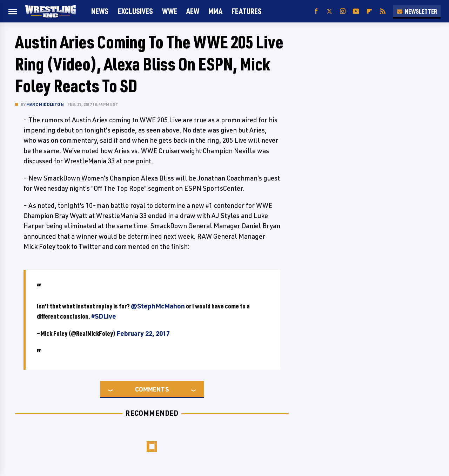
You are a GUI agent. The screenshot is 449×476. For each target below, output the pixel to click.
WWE (170, 11)
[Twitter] (329, 11)
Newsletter (417, 11)
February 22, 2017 (143, 333)
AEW (193, 11)
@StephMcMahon (158, 306)
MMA (215, 11)
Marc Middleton (45, 104)
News (100, 11)
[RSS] (383, 11)
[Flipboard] (369, 11)
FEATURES (247, 11)
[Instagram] (343, 11)
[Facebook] (316, 11)
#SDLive (104, 316)
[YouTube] (356, 11)
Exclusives (135, 11)
